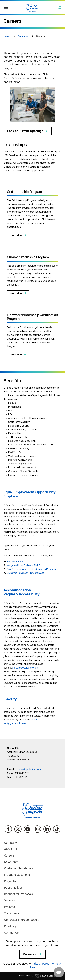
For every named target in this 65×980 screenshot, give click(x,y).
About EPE (11, 849)
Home (7, 36)
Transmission (13, 914)
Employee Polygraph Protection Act (26, 573)
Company (23, 36)
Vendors (10, 901)
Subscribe (33, 954)
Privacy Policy (41, 964)
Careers (9, 856)
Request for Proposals (19, 894)
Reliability (10, 926)
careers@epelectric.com (25, 668)
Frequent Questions (17, 875)
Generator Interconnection (21, 920)
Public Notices (13, 888)
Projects (9, 907)
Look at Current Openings (28, 131)
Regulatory (11, 881)
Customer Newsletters (19, 869)
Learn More (18, 235)
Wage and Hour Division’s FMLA (24, 566)
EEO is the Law (15, 562)
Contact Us (11, 933)
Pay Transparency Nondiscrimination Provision (31, 569)
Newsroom (11, 862)
